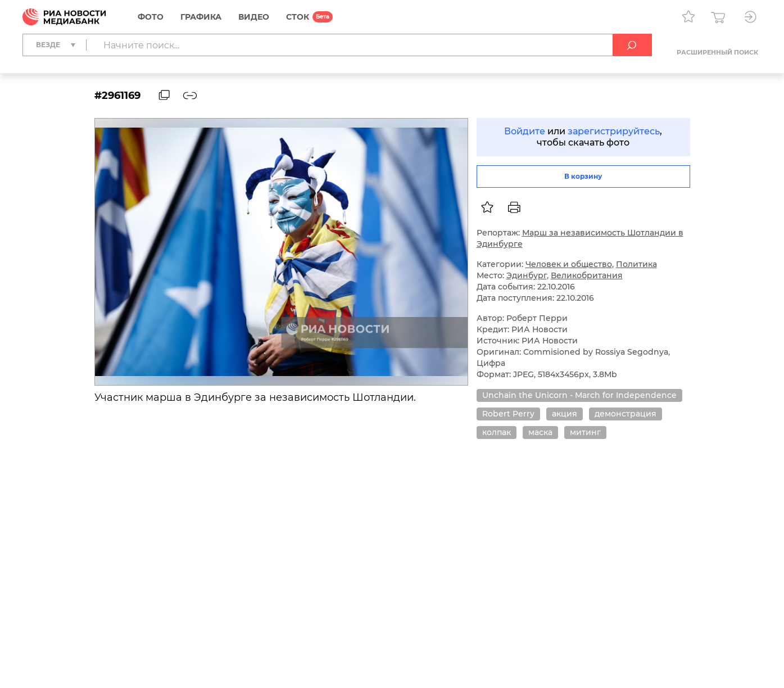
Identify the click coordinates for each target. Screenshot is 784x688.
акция (565, 414)
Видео (254, 17)
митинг (585, 432)
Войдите (525, 131)
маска (540, 432)
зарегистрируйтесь (614, 131)
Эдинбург (527, 275)
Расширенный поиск (717, 52)
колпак (497, 432)
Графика (201, 17)
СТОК (298, 17)
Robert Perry (508, 414)
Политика (636, 264)
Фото (151, 17)
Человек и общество (569, 264)
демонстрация (626, 414)
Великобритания (587, 275)
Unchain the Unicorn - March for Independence (579, 395)
